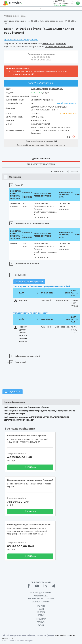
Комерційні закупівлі (41, 602)
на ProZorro (48, 44)
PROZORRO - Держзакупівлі (41, 593)
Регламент (41, 619)
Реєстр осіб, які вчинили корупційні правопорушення (41, 145)
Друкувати (13, 392)
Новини (41, 609)
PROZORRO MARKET (41, 596)
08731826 (35, 113)
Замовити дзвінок (61, 5)
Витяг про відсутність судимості (41, 141)
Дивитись (30, 467)
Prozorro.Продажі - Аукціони (41, 599)
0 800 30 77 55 (59, 1)
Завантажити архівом (29, 282)
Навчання (41, 606)
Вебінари (41, 622)
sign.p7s (23, 300)
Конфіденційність (62, 635)
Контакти (41, 612)
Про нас (41, 615)
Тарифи (41, 625)
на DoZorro (61, 44)
